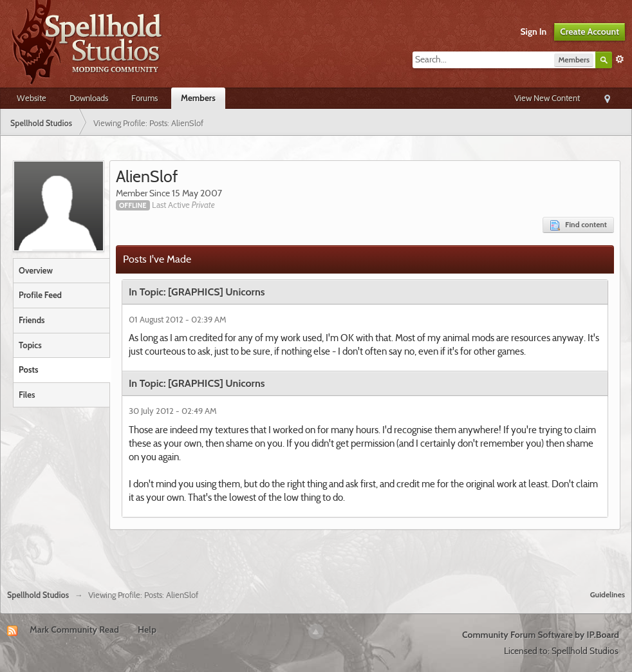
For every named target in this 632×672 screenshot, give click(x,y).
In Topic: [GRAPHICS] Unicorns (197, 292)
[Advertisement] (316, 555)
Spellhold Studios (38, 595)
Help (147, 630)
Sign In (534, 32)
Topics (30, 345)
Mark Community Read (74, 630)
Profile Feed (40, 295)
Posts (28, 369)
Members (198, 98)
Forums (144, 98)
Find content (578, 225)
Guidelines (608, 594)
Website (32, 98)
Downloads (89, 98)
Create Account (590, 32)
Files (27, 395)
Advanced (620, 59)
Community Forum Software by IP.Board (541, 635)
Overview (36, 270)
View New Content (547, 98)
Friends (32, 320)
